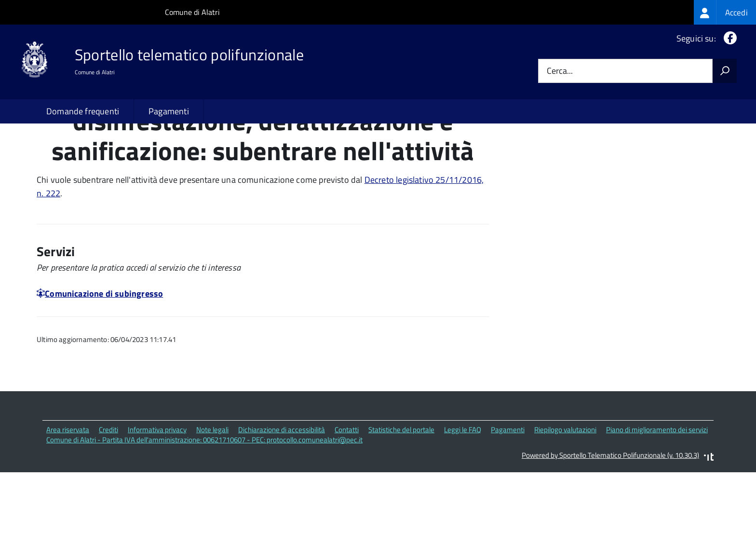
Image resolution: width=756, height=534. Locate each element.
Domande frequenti (83, 111)
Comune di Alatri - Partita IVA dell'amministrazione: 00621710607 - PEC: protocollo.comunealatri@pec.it (204, 502)
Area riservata (68, 492)
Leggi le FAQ (463, 492)
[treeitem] (725, 12)
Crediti (108, 492)
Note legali (212, 492)
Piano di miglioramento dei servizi (657, 492)
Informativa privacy (157, 492)
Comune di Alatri (192, 12)
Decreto (380, 242)
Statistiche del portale (401, 492)
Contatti (347, 492)
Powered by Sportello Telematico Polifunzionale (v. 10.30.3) (610, 518)
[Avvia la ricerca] (725, 71)
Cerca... (560, 71)
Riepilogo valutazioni (565, 492)
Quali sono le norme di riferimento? (591, 155)
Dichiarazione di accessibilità (282, 492)
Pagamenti (169, 111)
